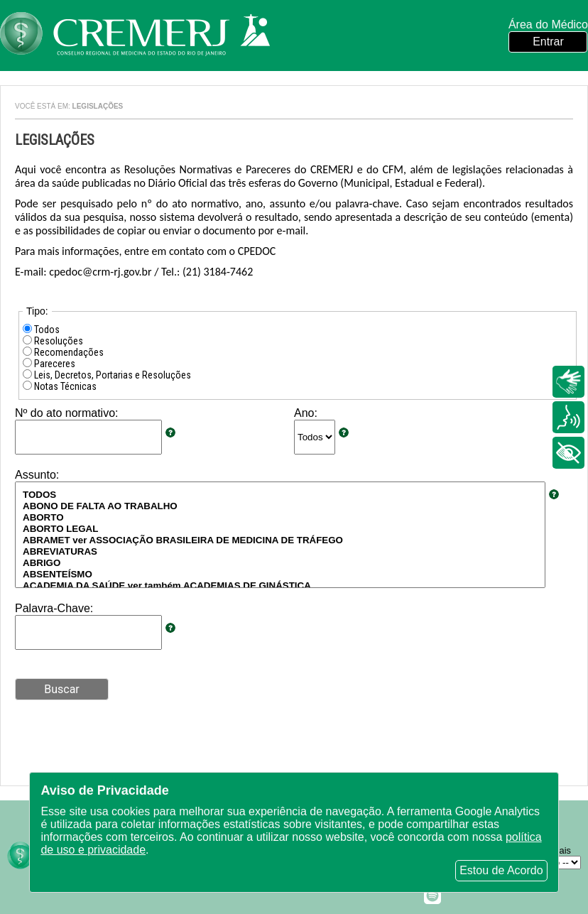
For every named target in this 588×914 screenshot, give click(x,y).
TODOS (280, 495)
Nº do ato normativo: (66, 413)
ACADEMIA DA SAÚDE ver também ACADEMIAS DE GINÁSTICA (280, 586)
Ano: (306, 413)
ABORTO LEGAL (280, 529)
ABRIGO (280, 563)
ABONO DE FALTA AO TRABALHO (280, 506)
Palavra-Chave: (54, 608)
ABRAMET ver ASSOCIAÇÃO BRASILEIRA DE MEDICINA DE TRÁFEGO (280, 540)
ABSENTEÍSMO (280, 575)
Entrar (548, 42)
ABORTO (280, 518)
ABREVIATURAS (280, 552)
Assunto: (37, 475)
